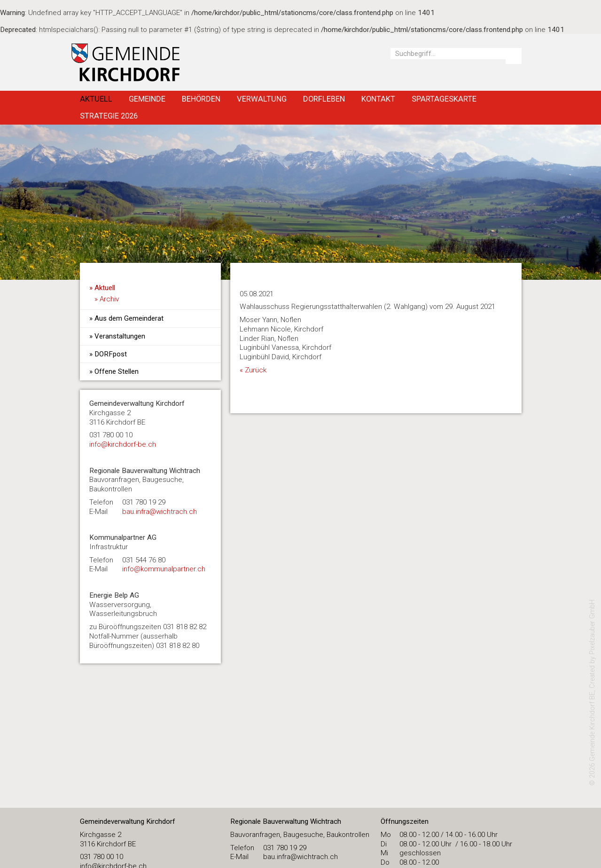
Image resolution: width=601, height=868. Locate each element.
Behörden (201, 99)
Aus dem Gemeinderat (129, 318)
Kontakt (378, 99)
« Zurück (253, 370)
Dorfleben (324, 99)
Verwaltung (262, 99)
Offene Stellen (117, 371)
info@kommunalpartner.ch (164, 569)
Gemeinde (147, 99)
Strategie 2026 (109, 116)
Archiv (109, 299)
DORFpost (111, 354)
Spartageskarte (444, 99)
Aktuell (96, 99)
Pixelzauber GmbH (592, 627)
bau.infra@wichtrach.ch (160, 512)
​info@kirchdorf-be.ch (123, 444)
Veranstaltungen (120, 336)
